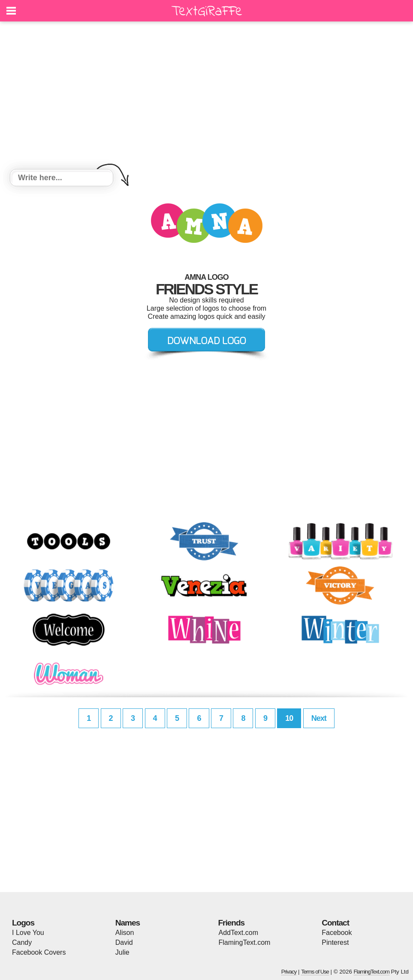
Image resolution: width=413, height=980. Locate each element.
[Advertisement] (206, 97)
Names (128, 923)
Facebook (337, 933)
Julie (122, 952)
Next (319, 718)
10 (289, 718)
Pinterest (335, 942)
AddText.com (238, 933)
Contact (335, 923)
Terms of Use (315, 972)
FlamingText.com (245, 942)
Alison (125, 933)
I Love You (28, 933)
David (124, 942)
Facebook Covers (39, 952)
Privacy (289, 972)
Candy (22, 942)
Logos (23, 923)
